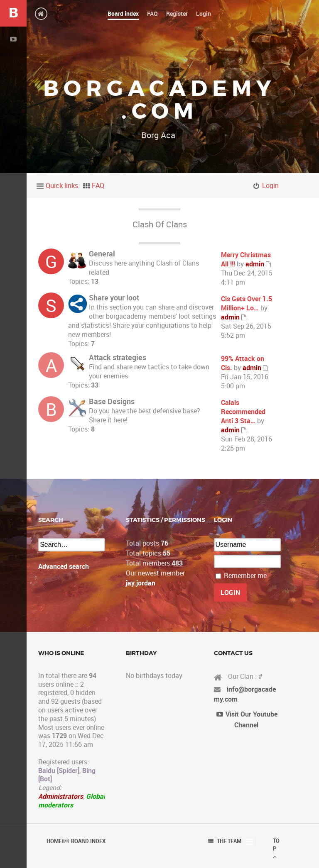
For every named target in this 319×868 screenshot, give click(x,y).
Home (54, 841)
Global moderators (72, 801)
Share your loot (114, 297)
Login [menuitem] (270, 185)
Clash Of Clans (160, 224)
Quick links (62, 185)
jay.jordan (141, 583)
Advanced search (64, 566)
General (102, 254)
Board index (88, 841)
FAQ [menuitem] (98, 185)
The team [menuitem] (229, 841)
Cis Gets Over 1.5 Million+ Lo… (247, 303)
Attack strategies (118, 357)
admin (255, 264)
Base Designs (112, 401)
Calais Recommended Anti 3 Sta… (243, 412)
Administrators (61, 796)
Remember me (245, 575)
